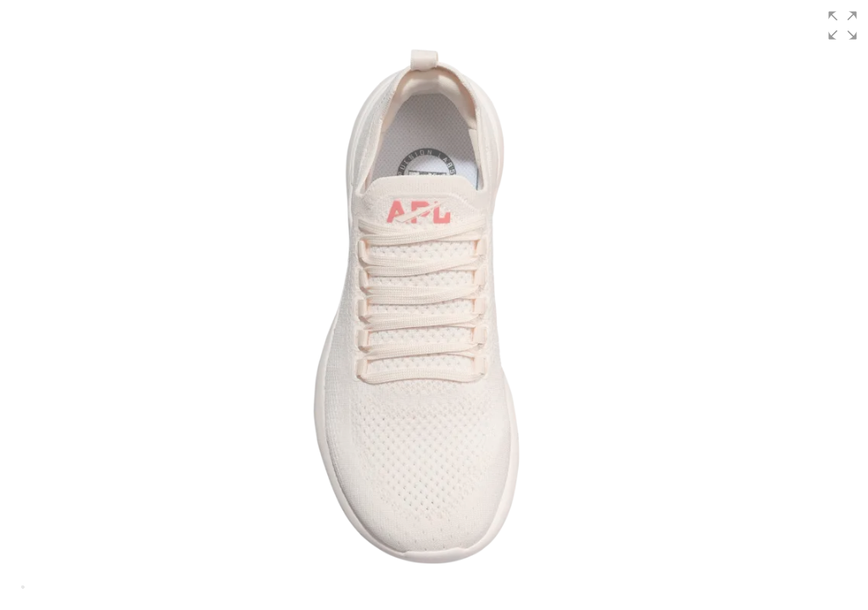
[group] (434, 305)
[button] (843, 25)
